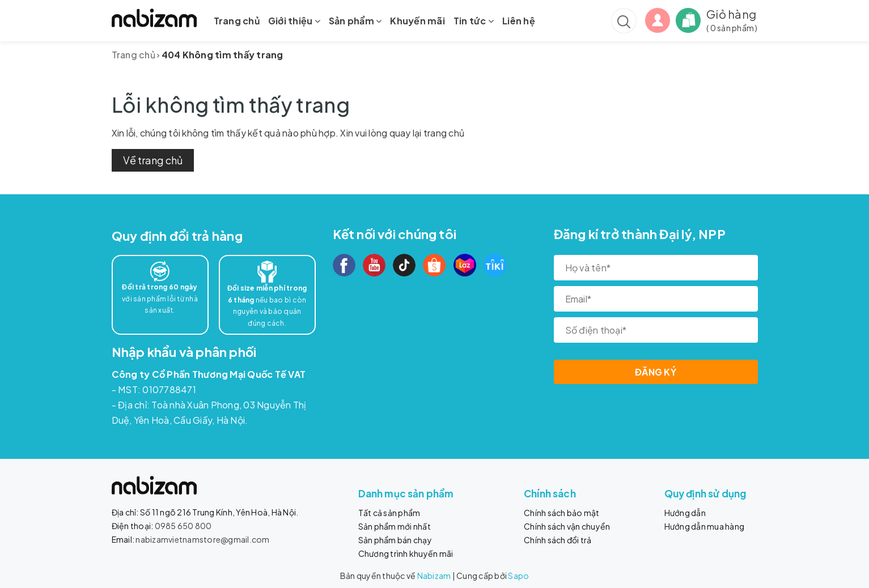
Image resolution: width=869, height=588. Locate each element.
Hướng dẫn (685, 513)
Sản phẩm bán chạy (395, 540)
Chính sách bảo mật (562, 513)
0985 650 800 (183, 526)
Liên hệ (519, 21)
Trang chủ (237, 21)
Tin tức (474, 21)
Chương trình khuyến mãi (406, 553)
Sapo (518, 576)
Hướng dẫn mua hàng (705, 526)
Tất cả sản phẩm (389, 513)
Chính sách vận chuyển (567, 526)
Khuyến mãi (417, 21)
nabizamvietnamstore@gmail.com (202, 539)
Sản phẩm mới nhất (395, 526)
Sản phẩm (355, 21)
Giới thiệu (294, 21)
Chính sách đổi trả (558, 540)
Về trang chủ (153, 160)
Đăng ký (656, 372)
